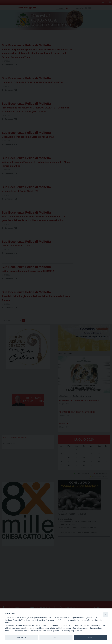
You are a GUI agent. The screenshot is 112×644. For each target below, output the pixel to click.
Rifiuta (56, 637)
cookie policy (69, 631)
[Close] (106, 615)
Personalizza (21, 637)
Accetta (91, 637)
